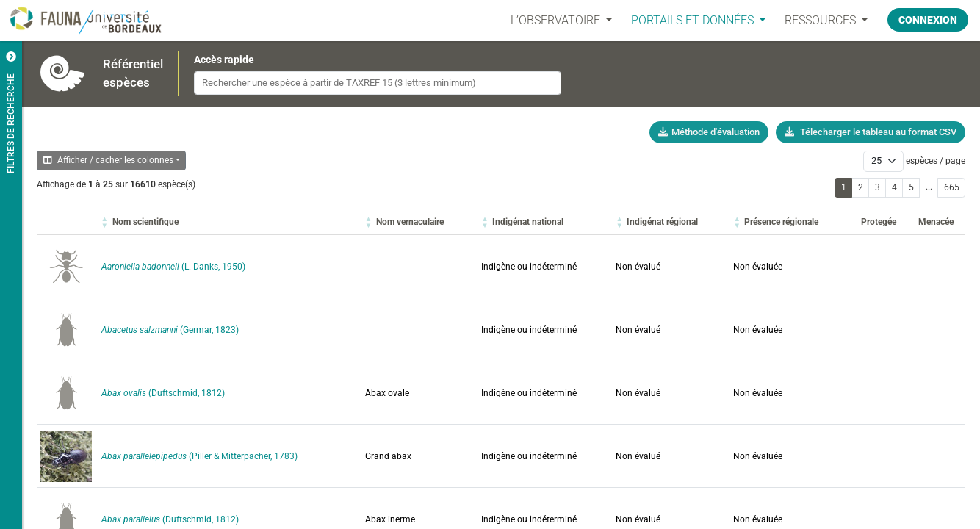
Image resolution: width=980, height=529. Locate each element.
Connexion (928, 20)
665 (952, 187)
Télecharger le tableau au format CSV (871, 132)
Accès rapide (224, 60)
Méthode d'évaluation (709, 132)
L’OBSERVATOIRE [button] (556, 20)
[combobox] (378, 83)
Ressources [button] (821, 20)
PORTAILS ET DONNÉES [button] (693, 20)
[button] (145, 222)
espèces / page (936, 161)
